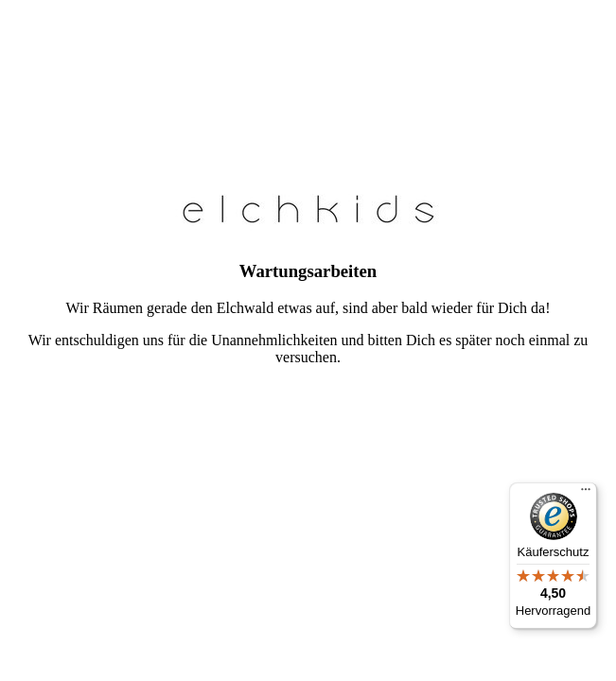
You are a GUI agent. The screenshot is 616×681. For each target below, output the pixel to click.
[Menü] (586, 494)
